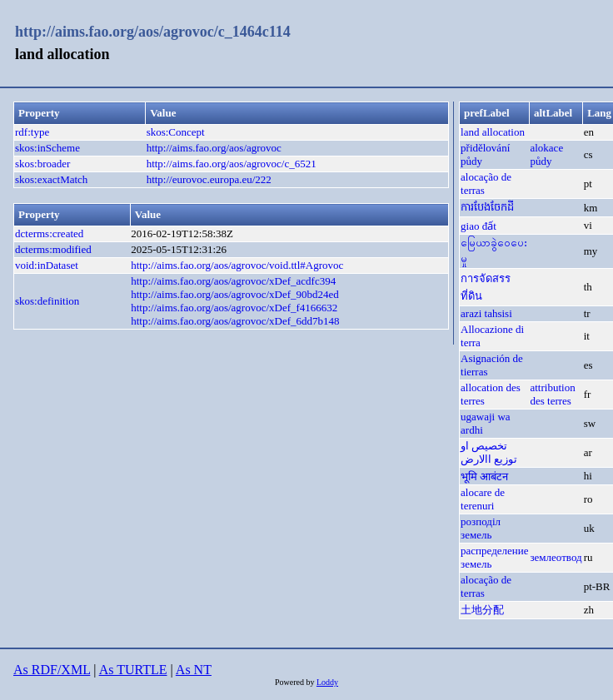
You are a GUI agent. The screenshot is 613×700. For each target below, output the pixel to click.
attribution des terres (552, 394)
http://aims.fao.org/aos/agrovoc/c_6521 (232, 164)
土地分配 (482, 610)
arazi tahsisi (486, 313)
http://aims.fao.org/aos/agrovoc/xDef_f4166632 (234, 308)
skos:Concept (176, 132)
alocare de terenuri (483, 499)
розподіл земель (481, 528)
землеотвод (556, 557)
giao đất (478, 226)
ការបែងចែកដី (487, 207)
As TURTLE (133, 670)
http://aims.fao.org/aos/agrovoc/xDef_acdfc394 (233, 281)
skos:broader (42, 164)
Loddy (327, 682)
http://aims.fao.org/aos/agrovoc (214, 148)
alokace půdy (546, 154)
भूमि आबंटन (484, 477)
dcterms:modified (53, 249)
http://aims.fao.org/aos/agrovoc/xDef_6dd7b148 (235, 321)
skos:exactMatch (51, 179)
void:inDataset (47, 265)
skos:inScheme (47, 148)
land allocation (493, 132)
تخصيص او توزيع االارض (489, 452)
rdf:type (32, 132)
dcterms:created (49, 233)
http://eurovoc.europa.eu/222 (209, 179)
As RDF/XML (52, 670)
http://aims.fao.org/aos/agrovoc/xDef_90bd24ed (235, 294)
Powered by (296, 682)
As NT (194, 670)
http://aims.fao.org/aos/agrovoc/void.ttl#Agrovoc (237, 265)
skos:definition (47, 301)
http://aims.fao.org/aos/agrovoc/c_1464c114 (153, 32)
